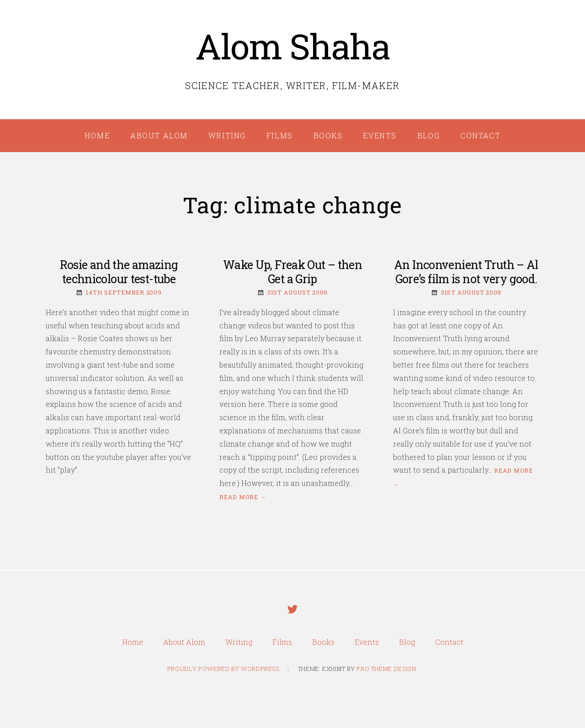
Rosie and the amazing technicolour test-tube (119, 272)
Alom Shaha (293, 46)
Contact (480, 135)
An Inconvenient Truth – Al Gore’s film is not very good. (466, 272)
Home (97, 135)
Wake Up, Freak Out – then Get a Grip (292, 272)
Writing (227, 135)
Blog (428, 135)
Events (380, 135)
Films (280, 135)
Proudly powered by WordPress (223, 669)
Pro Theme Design (386, 669)
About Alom (159, 135)
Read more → (243, 497)
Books (328, 135)
